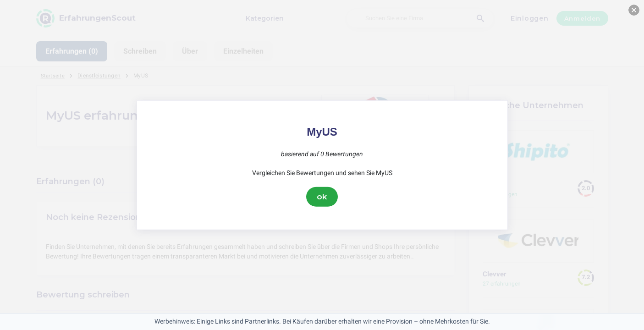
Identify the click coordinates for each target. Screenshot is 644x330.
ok (322, 197)
